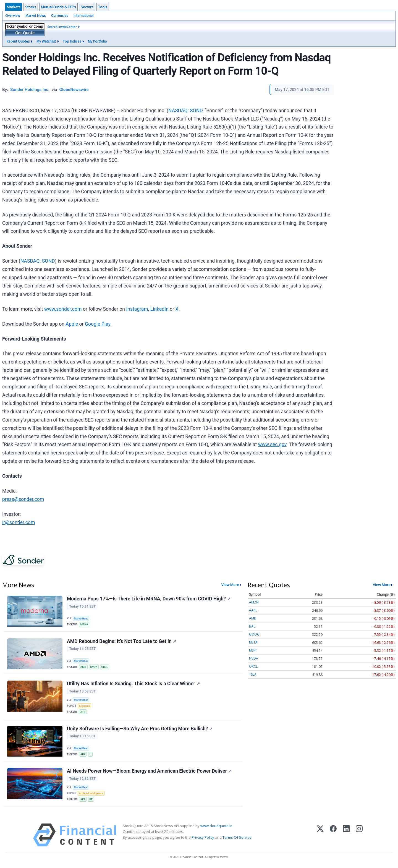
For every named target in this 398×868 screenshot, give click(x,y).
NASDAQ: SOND (185, 111)
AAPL (253, 610)
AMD (83, 667)
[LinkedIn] (346, 835)
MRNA (84, 624)
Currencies (60, 16)
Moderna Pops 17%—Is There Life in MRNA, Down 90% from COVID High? (149, 599)
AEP (83, 800)
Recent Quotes (18, 41)
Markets (14, 7)
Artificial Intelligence (91, 794)
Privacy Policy (203, 838)
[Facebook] (333, 835)
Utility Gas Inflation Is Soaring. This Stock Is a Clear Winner (133, 684)
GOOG (254, 634)
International (83, 16)
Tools (103, 7)
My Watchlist (46, 41)
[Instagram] (359, 835)
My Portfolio (97, 41)
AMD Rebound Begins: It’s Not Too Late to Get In (122, 641)
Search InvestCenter (62, 27)
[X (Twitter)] (320, 835)
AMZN (254, 602)
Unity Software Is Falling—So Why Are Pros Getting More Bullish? (140, 729)
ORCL (105, 667)
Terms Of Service (237, 838)
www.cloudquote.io (216, 826)
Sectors (87, 7)
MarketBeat (81, 619)
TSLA (253, 674)
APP (83, 755)
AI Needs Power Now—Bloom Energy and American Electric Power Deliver (149, 771)
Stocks (31, 7)
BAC (252, 626)
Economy (85, 706)
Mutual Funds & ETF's (58, 7)
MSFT (253, 650)
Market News (36, 16)
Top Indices (72, 41)
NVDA (94, 667)
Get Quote (25, 33)
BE (91, 800)
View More (230, 585)
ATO (83, 712)
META (253, 642)
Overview (13, 16)
